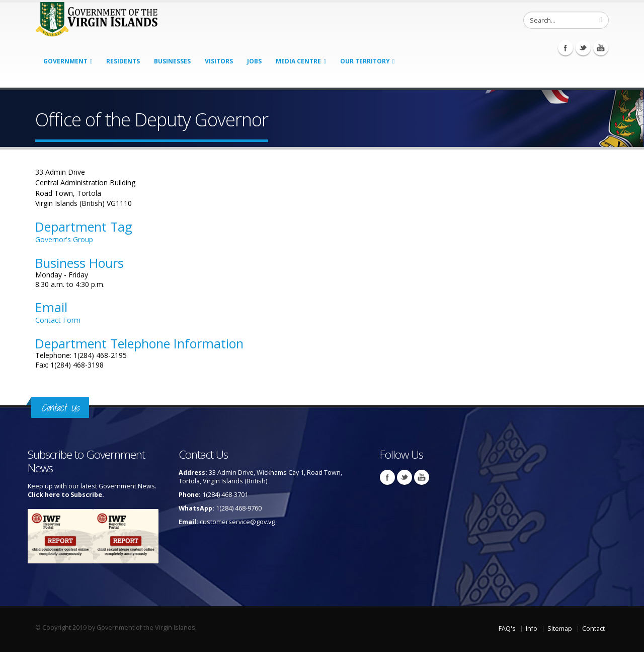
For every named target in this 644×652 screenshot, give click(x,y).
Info (532, 629)
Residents (123, 61)
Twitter (583, 48)
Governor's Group (64, 239)
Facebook (566, 48)
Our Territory (365, 61)
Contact (593, 629)
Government (65, 61)
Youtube (601, 48)
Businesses (172, 61)
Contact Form (58, 320)
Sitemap (560, 629)
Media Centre (298, 61)
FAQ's (507, 629)
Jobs (254, 61)
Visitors (219, 61)
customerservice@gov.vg (237, 522)
